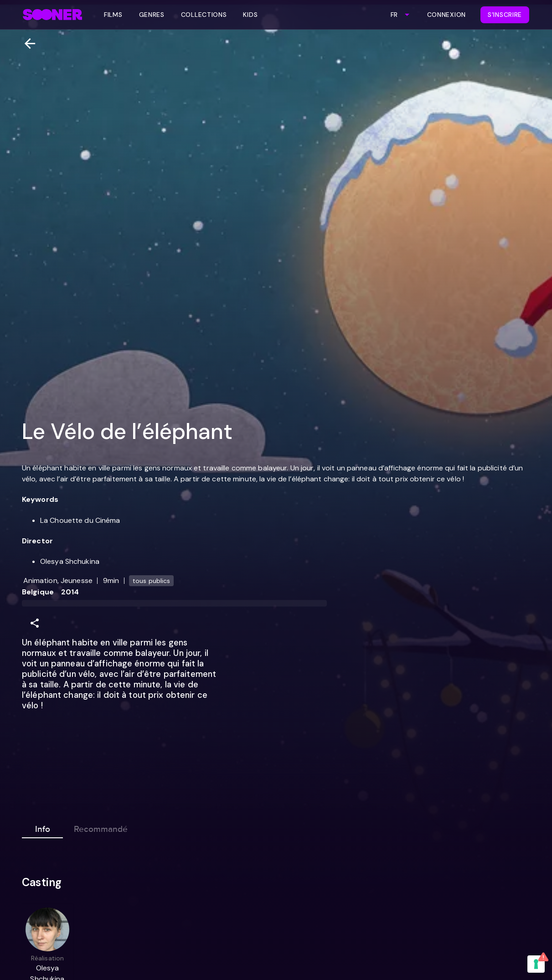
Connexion (446, 15)
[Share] (35, 623)
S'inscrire (505, 15)
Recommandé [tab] (101, 827)
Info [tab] (42, 827)
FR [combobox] (394, 15)
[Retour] (26, 44)
